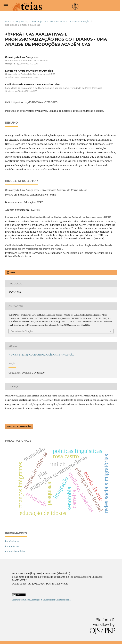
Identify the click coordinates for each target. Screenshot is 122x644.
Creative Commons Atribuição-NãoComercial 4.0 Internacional (42, 600)
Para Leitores (12, 541)
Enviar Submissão (19, 427)
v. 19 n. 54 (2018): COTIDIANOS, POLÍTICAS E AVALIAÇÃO (60, 21)
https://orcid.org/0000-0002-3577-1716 (21, 78)
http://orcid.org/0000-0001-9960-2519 (21, 91)
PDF (13, 272)
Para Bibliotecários (15, 551)
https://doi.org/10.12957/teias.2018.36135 (34, 102)
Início (9, 21)
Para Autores (12, 546)
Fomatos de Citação (22, 331)
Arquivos (21, 21)
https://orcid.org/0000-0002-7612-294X (22, 64)
